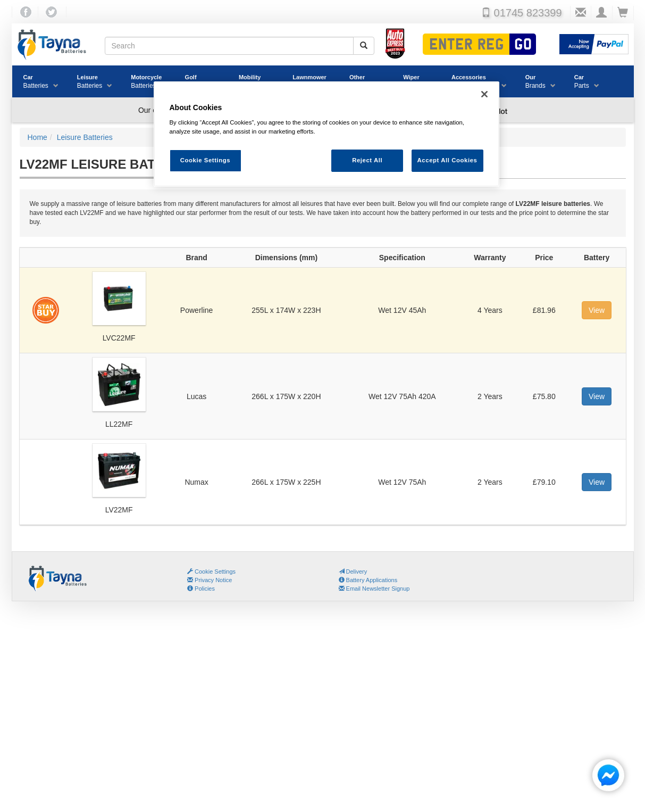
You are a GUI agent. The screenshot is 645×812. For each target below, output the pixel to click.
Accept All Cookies (447, 160)
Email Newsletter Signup (374, 589)
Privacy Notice (210, 580)
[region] (326, 134)
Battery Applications (368, 580)
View (597, 310)
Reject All (367, 160)
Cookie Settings (215, 571)
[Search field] (229, 46)
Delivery (353, 571)
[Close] (484, 94)
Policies (201, 589)
